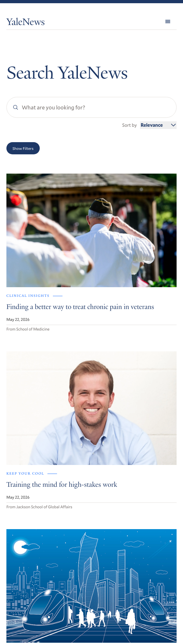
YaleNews (26, 23)
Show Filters (23, 148)
